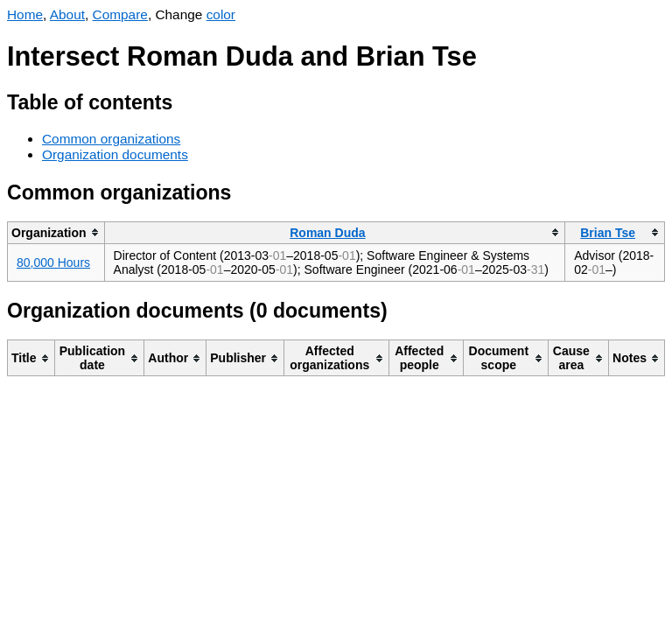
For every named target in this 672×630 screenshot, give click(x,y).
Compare (120, 14)
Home (25, 14)
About (67, 14)
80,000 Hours (53, 262)
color (221, 14)
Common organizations (111, 139)
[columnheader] (56, 232)
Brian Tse (608, 233)
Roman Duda (327, 233)
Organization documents (115, 154)
